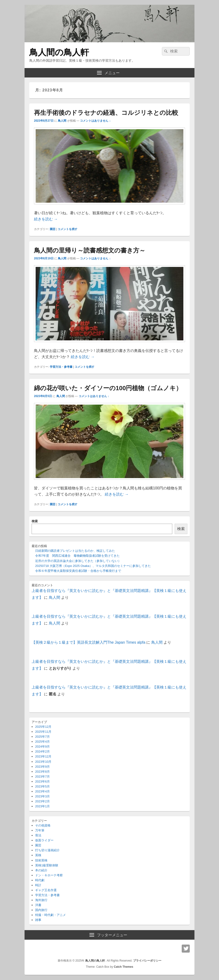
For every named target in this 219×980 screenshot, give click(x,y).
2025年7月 (42, 737)
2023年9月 (42, 767)
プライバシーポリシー (147, 961)
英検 (38, 855)
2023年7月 (42, 777)
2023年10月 (43, 762)
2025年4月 (42, 742)
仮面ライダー (44, 840)
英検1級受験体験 (47, 865)
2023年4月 (42, 791)
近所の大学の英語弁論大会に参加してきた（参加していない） (78, 561)
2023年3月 (42, 796)
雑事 (38, 920)
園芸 (53, 229)
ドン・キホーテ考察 (49, 875)
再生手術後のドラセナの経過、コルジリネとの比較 (106, 113)
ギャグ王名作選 (46, 890)
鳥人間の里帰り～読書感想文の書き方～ (90, 250)
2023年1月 (42, 806)
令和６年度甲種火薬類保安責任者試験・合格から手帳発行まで (78, 571)
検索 (35, 521)
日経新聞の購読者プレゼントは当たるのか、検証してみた (75, 551)
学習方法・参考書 (61, 367)
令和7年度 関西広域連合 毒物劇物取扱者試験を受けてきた (77, 556)
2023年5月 (42, 786)
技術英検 (41, 860)
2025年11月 (43, 732)
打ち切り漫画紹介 (47, 850)
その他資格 (43, 825)
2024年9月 (42, 747)
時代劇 (40, 880)
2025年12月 (43, 727)
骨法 (38, 835)
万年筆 (40, 830)
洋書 (38, 905)
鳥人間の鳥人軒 (59, 52)
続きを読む (46, 219)
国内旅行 (41, 910)
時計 (38, 885)
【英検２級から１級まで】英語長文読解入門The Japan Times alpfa (88, 642)
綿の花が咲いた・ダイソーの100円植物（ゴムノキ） (108, 388)
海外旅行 (41, 900)
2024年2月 (42, 751)
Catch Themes (123, 967)
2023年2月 (42, 801)
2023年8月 (42, 772)
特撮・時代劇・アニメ (51, 915)
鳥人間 (62, 121)
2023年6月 (42, 781)
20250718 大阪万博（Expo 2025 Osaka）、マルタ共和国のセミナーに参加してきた (93, 566)
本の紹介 (41, 870)
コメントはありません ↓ (95, 121)
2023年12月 (43, 756)
